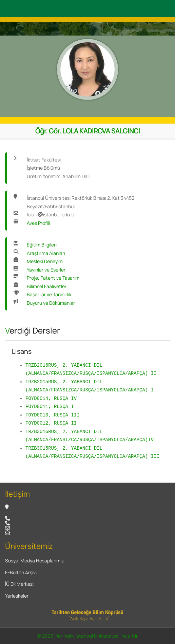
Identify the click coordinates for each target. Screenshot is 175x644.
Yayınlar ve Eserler (46, 270)
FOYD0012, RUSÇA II (51, 423)
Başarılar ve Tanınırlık (49, 294)
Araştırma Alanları (46, 253)
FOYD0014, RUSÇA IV (51, 398)
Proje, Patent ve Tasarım (53, 278)
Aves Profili (38, 223)
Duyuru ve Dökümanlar (51, 303)
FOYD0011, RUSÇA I (50, 406)
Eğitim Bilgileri (42, 245)
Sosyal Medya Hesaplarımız (34, 561)
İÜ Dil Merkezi (19, 584)
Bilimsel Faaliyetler (47, 286)
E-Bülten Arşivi (21, 572)
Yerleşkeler (17, 596)
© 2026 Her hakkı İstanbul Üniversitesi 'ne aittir (87, 636)
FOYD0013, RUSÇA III (53, 415)
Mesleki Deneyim (45, 261)
